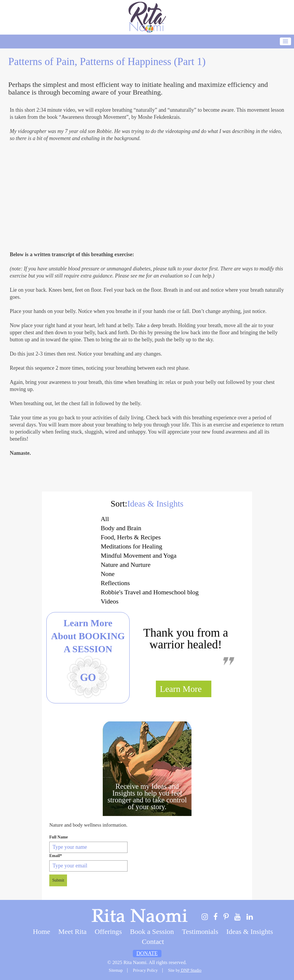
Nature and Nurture (126, 565)
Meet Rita (73, 932)
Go (88, 678)
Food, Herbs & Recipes (131, 537)
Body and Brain (121, 528)
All (105, 519)
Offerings (108, 932)
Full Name (59, 837)
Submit (58, 880)
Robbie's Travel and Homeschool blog (150, 592)
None (108, 574)
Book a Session (152, 932)
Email (56, 856)
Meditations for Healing (131, 546)
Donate (147, 953)
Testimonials (200, 932)
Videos (110, 601)
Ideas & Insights (250, 932)
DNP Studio (191, 970)
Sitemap (116, 970)
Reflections (115, 583)
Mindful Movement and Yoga (139, 556)
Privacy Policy (145, 970)
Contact (153, 942)
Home (41, 932)
